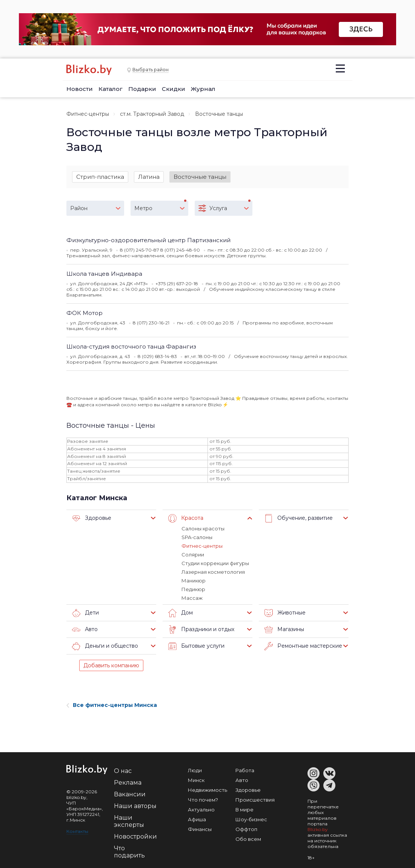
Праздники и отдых (201, 630)
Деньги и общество (105, 646)
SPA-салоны (197, 537)
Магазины (284, 630)
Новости (80, 89)
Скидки (174, 89)
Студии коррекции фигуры (215, 563)
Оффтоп (246, 829)
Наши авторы (135, 806)
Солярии (193, 555)
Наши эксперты (129, 821)
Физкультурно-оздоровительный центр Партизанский (148, 240)
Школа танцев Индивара (104, 274)
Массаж (192, 598)
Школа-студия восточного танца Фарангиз (131, 346)
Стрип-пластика (100, 177)
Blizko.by (318, 829)
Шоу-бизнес (251, 819)
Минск (196, 780)
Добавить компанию (111, 665)
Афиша (197, 819)
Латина (149, 177)
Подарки (142, 89)
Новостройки (135, 837)
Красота (186, 518)
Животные (285, 613)
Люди (195, 770)
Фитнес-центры (88, 114)
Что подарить (129, 852)
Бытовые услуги (196, 646)
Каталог (111, 89)
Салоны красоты (203, 528)
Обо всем (248, 839)
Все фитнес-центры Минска (112, 705)
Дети (85, 613)
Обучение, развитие (299, 518)
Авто (85, 630)
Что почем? (203, 800)
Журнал (203, 89)
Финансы (200, 829)
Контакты (77, 831)
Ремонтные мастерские (303, 646)
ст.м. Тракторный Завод (152, 114)
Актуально (201, 810)
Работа (245, 770)
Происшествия (255, 800)
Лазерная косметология (213, 572)
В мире (244, 810)
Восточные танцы (200, 177)
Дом (181, 613)
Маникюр (194, 581)
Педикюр (193, 589)
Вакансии (130, 794)
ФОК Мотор (85, 313)
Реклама (128, 783)
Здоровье (92, 518)
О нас (123, 771)
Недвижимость (207, 790)
